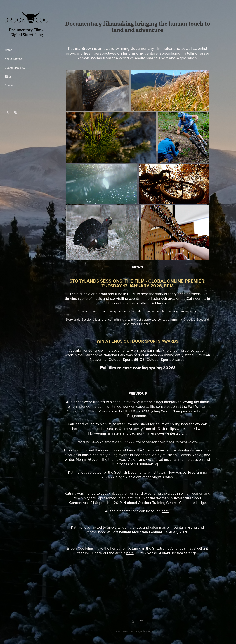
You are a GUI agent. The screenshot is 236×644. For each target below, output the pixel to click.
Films (8, 77)
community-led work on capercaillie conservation (137, 406)
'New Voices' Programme (187, 472)
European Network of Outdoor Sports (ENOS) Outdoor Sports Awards (150, 357)
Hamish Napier (190, 455)
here (130, 553)
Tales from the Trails (84, 411)
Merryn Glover (87, 459)
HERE (131, 294)
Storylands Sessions (193, 450)
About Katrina (14, 59)
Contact (10, 85)
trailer (77, 350)
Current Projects (15, 68)
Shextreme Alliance (168, 548)
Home (8, 50)
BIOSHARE (97, 442)
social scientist (194, 48)
